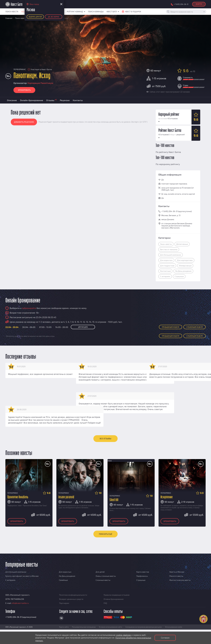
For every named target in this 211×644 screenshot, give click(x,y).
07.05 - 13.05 (45, 327)
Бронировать (24, 90)
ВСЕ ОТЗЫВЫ (105, 439)
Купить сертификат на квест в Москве (22, 576)
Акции (24, 12)
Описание (12, 100)
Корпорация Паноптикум (40, 83)
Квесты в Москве (177, 572)
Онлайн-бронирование (32, 100)
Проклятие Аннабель (18, 497)
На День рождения (183, 271)
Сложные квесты (103, 580)
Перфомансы (142, 576)
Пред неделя (170, 327)
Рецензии (65, 100)
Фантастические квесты (180, 580)
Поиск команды (96, 12)
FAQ (105, 603)
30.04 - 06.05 (29, 327)
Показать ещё (106, 534)
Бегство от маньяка (169, 249)
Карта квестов (143, 572)
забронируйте (29, 308)
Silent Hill (114, 500)
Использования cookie (174, 627)
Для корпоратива (185, 260)
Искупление (167, 497)
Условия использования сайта (110, 627)
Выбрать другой (35, 17)
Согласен (165, 638)
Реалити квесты (176, 576)
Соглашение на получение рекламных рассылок (144, 627)
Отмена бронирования (114, 599)
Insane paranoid (66, 497)
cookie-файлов (123, 635)
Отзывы (51, 100)
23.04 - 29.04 (12, 327)
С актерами (165, 276)
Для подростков (167, 266)
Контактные (165, 271)
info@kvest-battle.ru (20, 603)
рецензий (180, 134)
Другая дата (83, 327)
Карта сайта (64, 627)
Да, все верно (54, 17)
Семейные (63, 580)
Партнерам (64, 603)
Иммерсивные (185, 266)
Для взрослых (166, 260)
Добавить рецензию (24, 122)
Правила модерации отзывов (117, 595)
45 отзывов (173, 118)
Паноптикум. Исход (32, 76)
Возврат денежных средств (71, 599)
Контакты (78, 100)
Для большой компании (171, 255)
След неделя (195, 327)
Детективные (182, 244)
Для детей (100, 572)
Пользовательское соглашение (84, 627)
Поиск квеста (12, 12)
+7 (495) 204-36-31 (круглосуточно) (21, 617)
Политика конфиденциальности (73, 595)
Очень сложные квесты (106, 576)
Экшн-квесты (166, 244)
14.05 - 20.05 (62, 327)
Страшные (179, 276)
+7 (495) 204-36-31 (181, 4)
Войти (199, 4)
